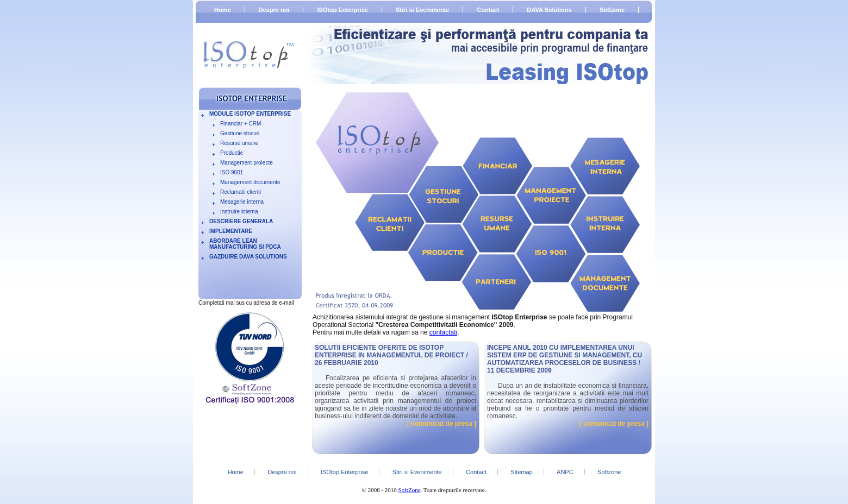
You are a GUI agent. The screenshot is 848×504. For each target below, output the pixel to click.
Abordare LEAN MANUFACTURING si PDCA (245, 244)
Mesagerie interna (242, 202)
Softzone (612, 10)
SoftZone (410, 490)
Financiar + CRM (241, 124)
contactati (443, 332)
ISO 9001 (232, 172)
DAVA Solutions (549, 10)
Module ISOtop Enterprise (250, 114)
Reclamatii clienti (241, 192)
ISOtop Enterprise (342, 10)
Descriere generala (241, 221)
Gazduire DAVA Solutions (248, 257)
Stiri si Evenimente (422, 10)
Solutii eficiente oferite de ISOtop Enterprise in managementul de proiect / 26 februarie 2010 (391, 355)
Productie (232, 153)
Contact (488, 10)
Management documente (250, 182)
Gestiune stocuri (240, 133)
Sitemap (521, 472)
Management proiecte (247, 163)
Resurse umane (239, 143)
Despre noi (274, 10)
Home (223, 10)
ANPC (565, 472)
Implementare (231, 231)
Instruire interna (239, 212)
